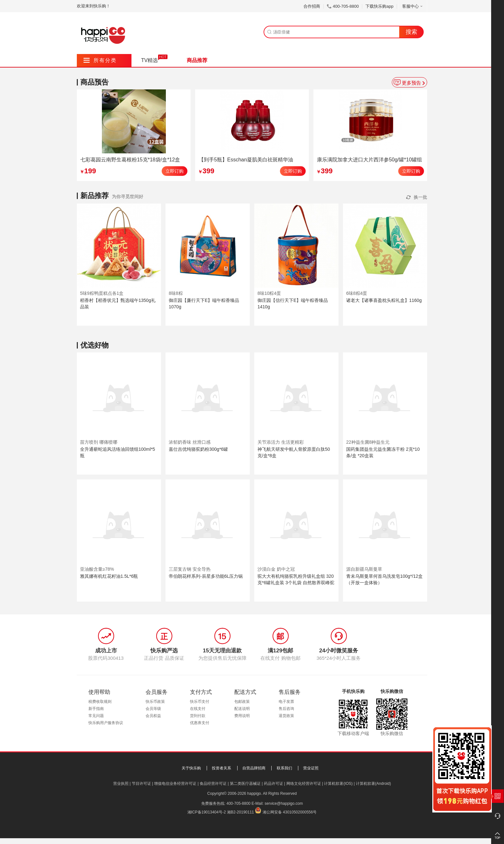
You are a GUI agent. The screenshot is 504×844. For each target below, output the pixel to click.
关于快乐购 (191, 768)
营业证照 (311, 768)
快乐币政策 (155, 702)
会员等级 (153, 709)
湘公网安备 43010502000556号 (290, 812)
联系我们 (284, 768)
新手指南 (96, 709)
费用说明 (242, 716)
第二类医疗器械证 (245, 784)
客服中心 (413, 6)
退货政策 (286, 716)
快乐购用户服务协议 (106, 723)
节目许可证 (141, 784)
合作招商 (312, 6)
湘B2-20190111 (240, 812)
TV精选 (149, 60)
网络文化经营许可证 (304, 784)
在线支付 (198, 709)
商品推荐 (197, 60)
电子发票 (286, 702)
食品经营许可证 (213, 784)
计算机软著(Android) (373, 784)
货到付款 (198, 716)
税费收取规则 (100, 702)
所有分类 (100, 60)
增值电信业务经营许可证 (175, 784)
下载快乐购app (379, 6)
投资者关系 (221, 768)
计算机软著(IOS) (338, 784)
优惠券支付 (200, 723)
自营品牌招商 (254, 768)
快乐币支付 (200, 702)
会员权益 (153, 716)
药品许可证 (274, 784)
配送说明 (242, 709)
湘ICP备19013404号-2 (207, 812)
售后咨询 (286, 709)
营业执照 (121, 784)
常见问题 (96, 716)
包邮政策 (242, 702)
